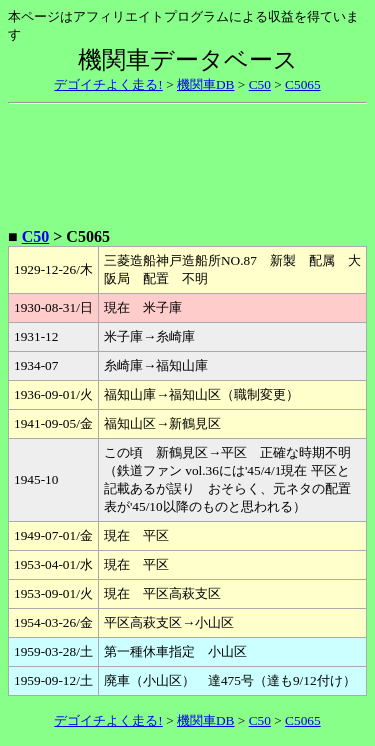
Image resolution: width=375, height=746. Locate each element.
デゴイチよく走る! (108, 84)
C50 (260, 84)
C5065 (303, 84)
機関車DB (206, 84)
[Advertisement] (188, 162)
